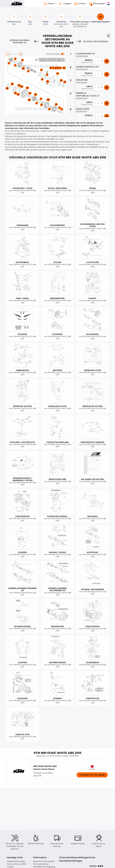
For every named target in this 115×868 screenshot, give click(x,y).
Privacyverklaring (41, 864)
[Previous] (36, 42)
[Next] (79, 42)
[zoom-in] (21, 54)
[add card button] (107, 61)
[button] (109, 36)
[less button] (95, 61)
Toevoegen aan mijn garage (92, 775)
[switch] (63, 54)
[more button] (102, 61)
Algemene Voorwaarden (44, 861)
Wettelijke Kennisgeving (44, 867)
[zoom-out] (8, 54)
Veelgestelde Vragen (16, 861)
